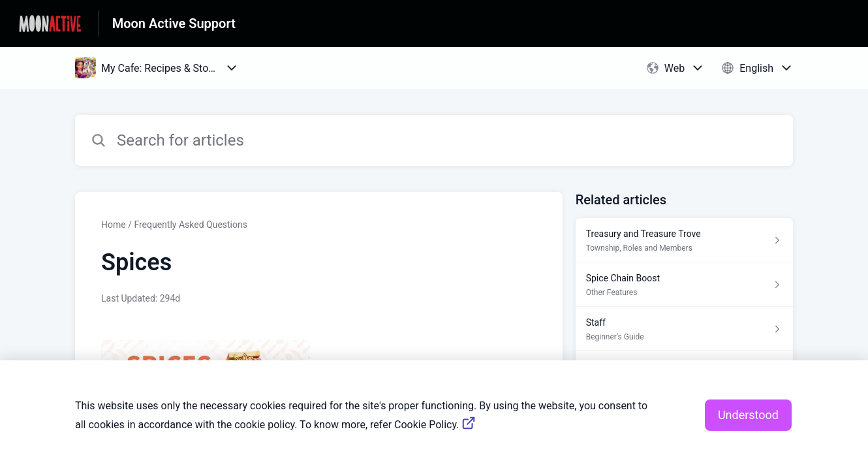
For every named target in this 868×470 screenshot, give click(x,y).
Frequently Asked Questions (191, 225)
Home (114, 225)
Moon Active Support (174, 23)
